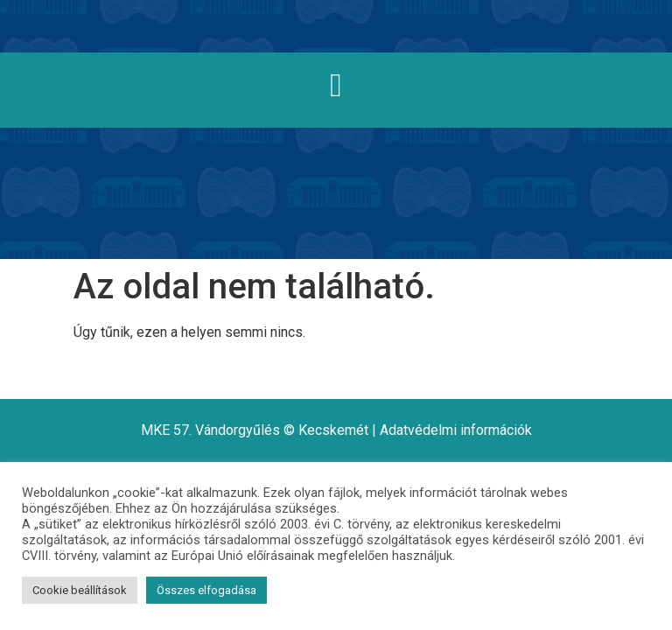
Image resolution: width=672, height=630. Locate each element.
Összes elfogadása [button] (206, 590)
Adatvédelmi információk (456, 430)
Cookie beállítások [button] (80, 590)
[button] (336, 86)
